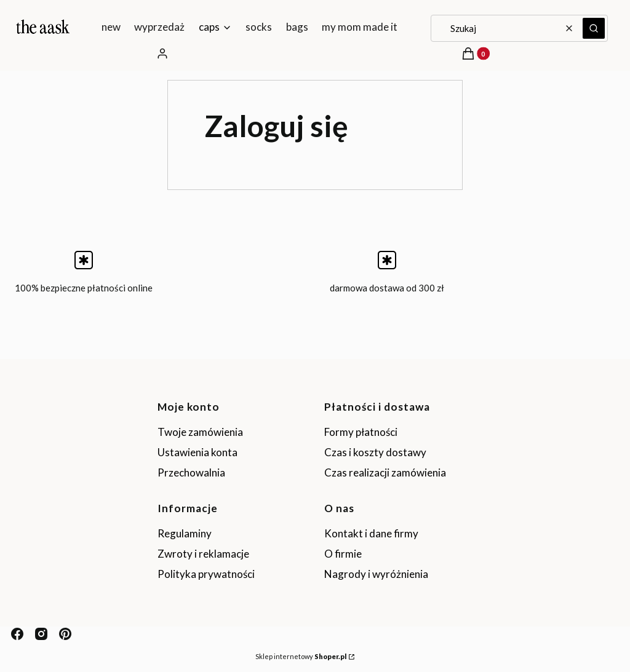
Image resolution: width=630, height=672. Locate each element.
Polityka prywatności (206, 574)
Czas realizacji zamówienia (385, 472)
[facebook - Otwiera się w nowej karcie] (17, 634)
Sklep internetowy (301, 656)
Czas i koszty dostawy (375, 452)
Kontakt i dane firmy (371, 533)
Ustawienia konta (197, 452)
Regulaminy (185, 533)
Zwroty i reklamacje (203, 554)
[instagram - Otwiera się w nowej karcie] (41, 634)
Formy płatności (361, 432)
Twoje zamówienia (200, 432)
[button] (594, 28)
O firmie (343, 554)
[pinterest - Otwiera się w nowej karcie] (65, 634)
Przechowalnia (191, 472)
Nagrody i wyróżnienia (376, 574)
